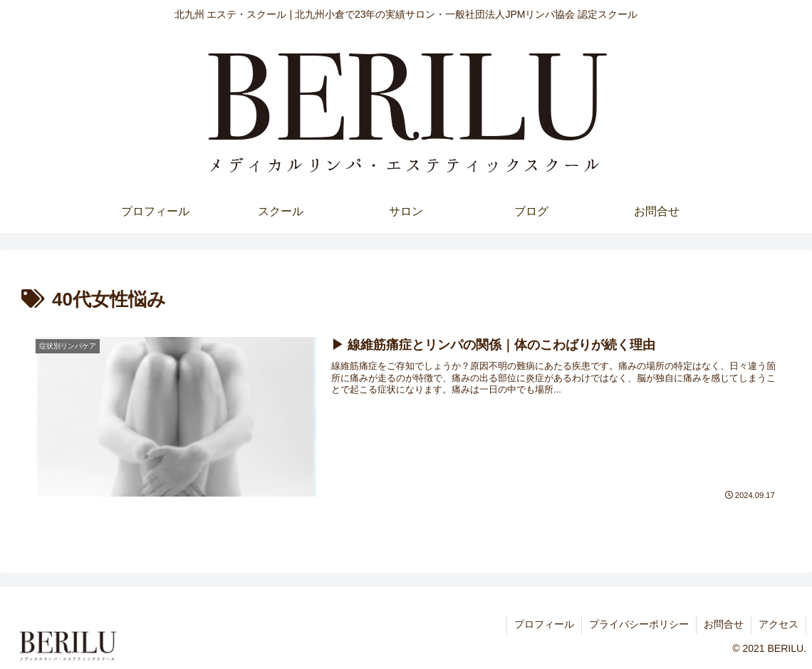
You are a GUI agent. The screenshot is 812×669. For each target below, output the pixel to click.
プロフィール (544, 624)
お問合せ (724, 624)
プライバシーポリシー (639, 624)
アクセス (779, 624)
